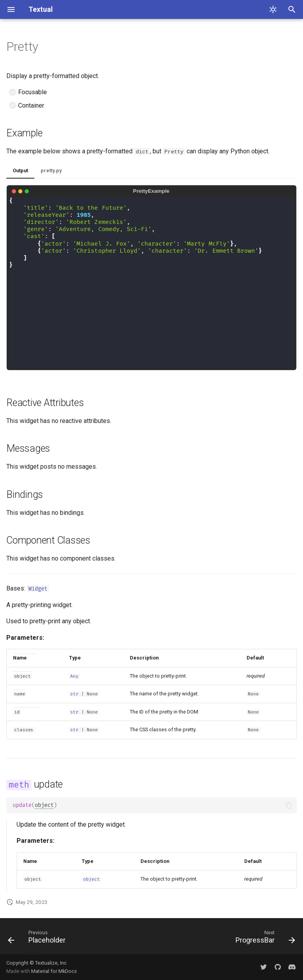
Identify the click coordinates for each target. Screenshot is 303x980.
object (44, 805)
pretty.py (51, 170)
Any (74, 676)
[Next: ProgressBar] (264, 939)
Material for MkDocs (54, 971)
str (74, 694)
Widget (38, 589)
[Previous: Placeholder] (38, 939)
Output (20, 170)
